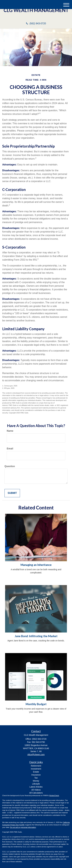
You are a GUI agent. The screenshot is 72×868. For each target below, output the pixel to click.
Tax (36, 778)
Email (10, 449)
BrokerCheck (54, 796)
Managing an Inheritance (36, 565)
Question (10, 466)
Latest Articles (36, 787)
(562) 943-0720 (36, 23)
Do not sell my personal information (23, 827)
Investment (36, 769)
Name (10, 431)
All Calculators (36, 793)
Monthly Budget (36, 704)
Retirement (36, 766)
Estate (36, 772)
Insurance (36, 775)
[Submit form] (12, 493)
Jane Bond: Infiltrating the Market (36, 636)
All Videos (36, 790)
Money (36, 781)
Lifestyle (36, 784)
